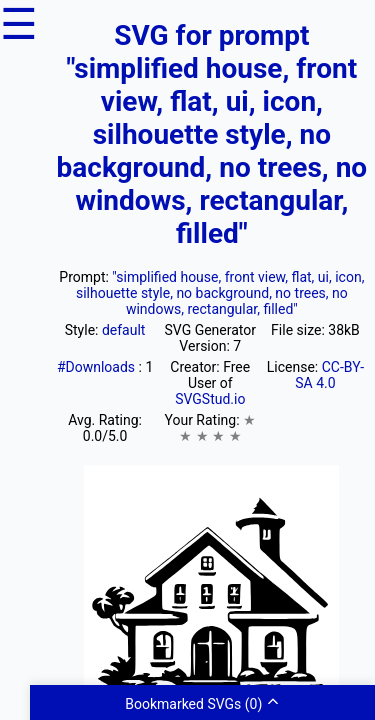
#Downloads (98, 367)
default (124, 330)
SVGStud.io (210, 399)
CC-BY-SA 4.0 (329, 375)
